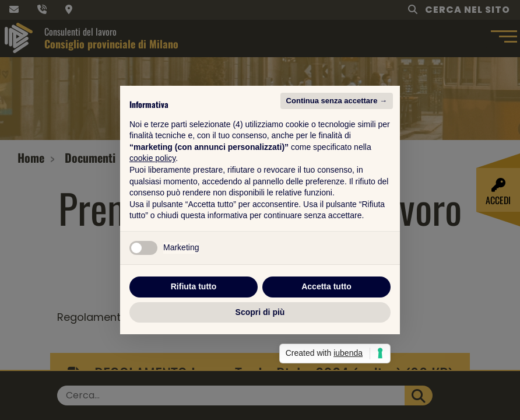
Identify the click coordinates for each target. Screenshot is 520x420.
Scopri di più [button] (260, 312)
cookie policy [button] (152, 158)
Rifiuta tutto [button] (194, 286)
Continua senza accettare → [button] (337, 101)
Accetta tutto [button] (326, 286)
